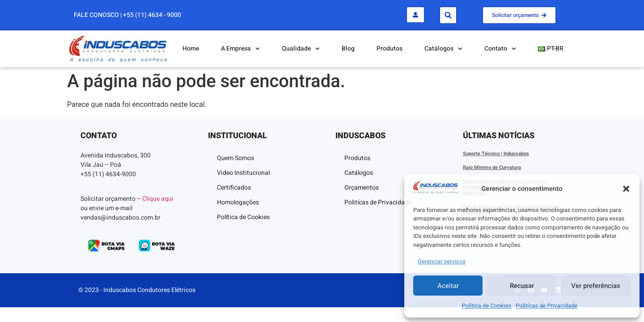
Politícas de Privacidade (547, 306)
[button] (626, 189)
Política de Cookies (487, 306)
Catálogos (443, 49)
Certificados (234, 188)
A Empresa (240, 49)
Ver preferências (596, 286)
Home (191, 49)
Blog (348, 49)
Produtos (390, 49)
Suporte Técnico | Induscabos (496, 154)
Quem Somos (235, 158)
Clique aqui (158, 199)
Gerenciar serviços (442, 261)
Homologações (238, 202)
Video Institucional (243, 173)
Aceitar (448, 286)
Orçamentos (362, 188)
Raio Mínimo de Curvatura (492, 167)
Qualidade (301, 49)
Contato (500, 49)
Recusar (522, 286)
